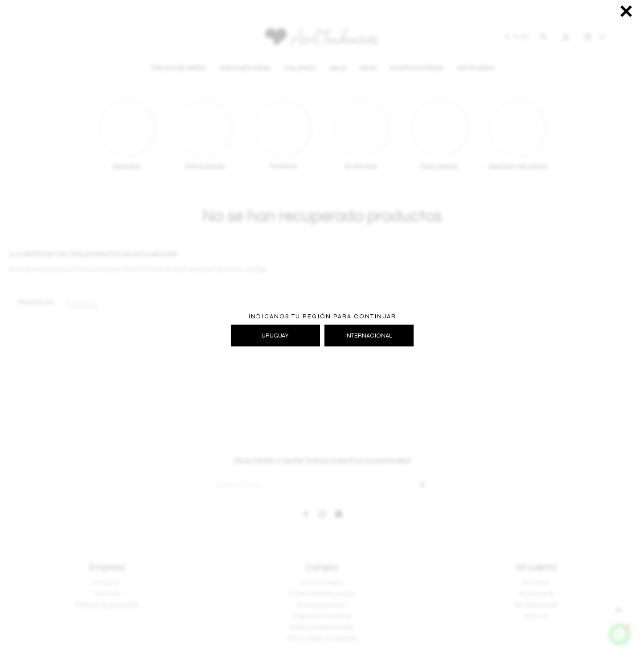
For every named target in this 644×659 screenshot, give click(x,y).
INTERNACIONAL (369, 336)
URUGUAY (275, 336)
